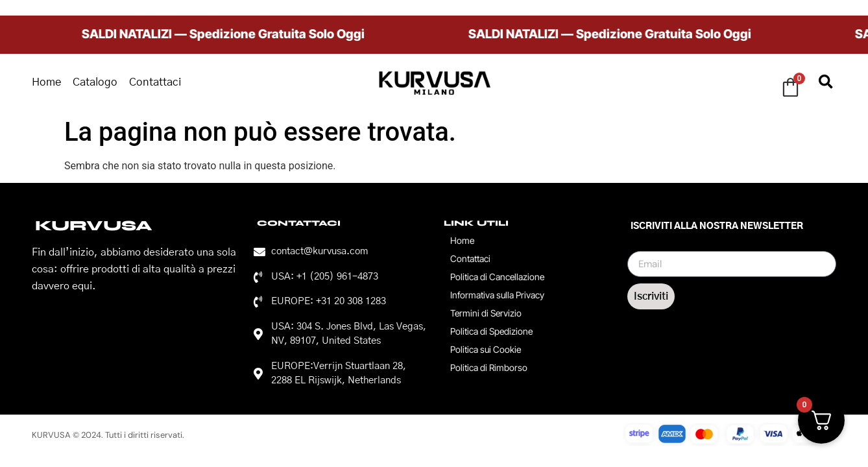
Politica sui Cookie (486, 349)
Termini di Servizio (486, 313)
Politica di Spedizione (491, 331)
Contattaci (155, 82)
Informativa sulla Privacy (497, 295)
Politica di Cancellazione (497, 277)
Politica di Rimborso (489, 367)
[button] (826, 83)
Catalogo (95, 82)
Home (46, 82)
